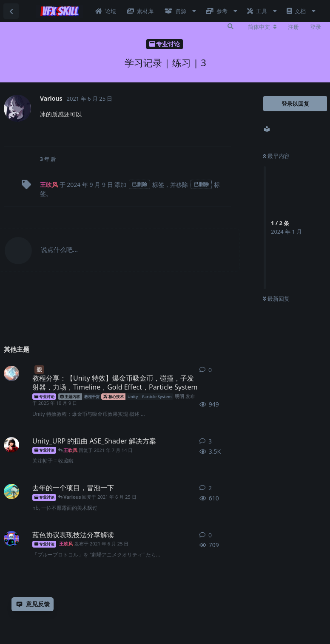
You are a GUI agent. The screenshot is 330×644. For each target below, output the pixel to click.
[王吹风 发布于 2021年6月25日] (11, 539)
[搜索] (230, 26)
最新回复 (276, 299)
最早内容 (276, 156)
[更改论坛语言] (262, 27)
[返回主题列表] (11, 11)
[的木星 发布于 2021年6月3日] (11, 491)
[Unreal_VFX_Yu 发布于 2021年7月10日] (11, 445)
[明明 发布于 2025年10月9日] (11, 373)
